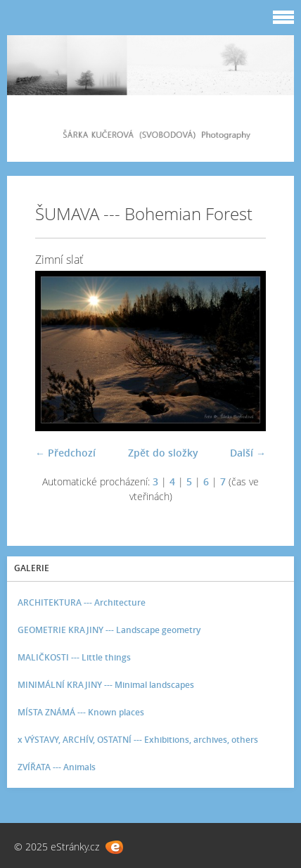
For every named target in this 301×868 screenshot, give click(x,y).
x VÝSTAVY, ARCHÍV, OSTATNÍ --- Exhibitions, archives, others (138, 740)
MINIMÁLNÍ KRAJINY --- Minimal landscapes (106, 685)
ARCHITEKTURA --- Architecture (82, 602)
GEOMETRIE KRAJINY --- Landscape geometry (109, 630)
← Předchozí (65, 453)
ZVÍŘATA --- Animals (57, 767)
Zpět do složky (163, 453)
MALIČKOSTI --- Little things (74, 657)
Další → (248, 453)
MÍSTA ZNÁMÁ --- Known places (81, 712)
